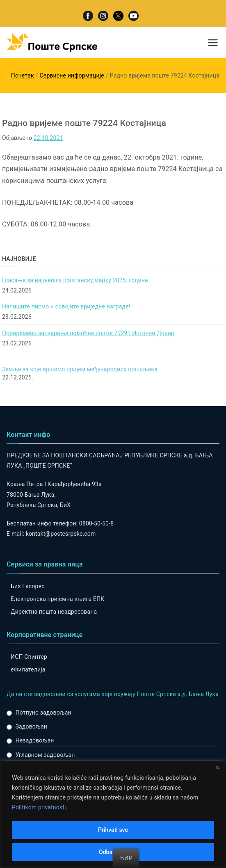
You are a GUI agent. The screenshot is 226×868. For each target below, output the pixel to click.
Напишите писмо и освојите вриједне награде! (66, 306)
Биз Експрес (28, 586)
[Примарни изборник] (213, 43)
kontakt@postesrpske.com (61, 534)
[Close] (217, 768)
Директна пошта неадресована (54, 612)
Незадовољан (35, 740)
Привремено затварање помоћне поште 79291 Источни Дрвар (88, 333)
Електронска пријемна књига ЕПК (57, 599)
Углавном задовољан (45, 755)
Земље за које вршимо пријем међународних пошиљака (80, 369)
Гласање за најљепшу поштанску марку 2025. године (75, 280)
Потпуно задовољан (43, 713)
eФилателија (28, 669)
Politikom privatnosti (39, 808)
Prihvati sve (113, 830)
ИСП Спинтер (29, 657)
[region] (113, 814)
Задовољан (31, 726)
